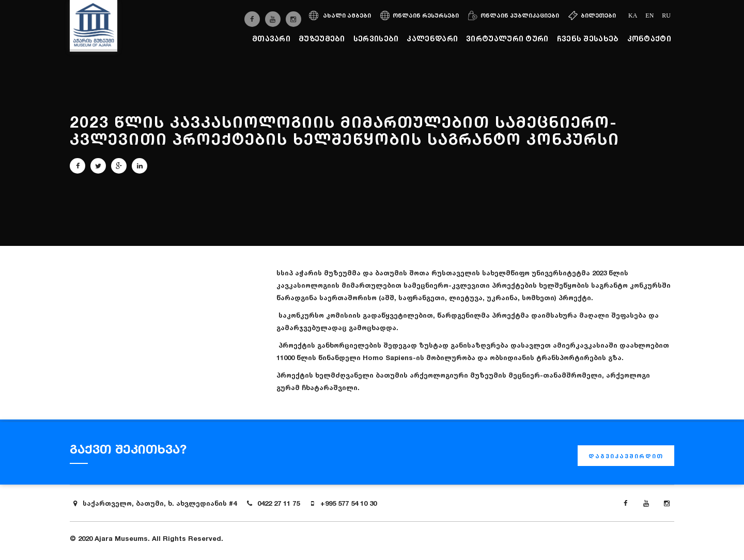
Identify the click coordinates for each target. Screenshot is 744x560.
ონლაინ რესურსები (420, 15)
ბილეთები (592, 15)
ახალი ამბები (340, 15)
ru (666, 15)
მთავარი (271, 38)
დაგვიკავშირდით (626, 456)
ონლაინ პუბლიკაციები (514, 15)
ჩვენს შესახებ (588, 38)
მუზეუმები (322, 38)
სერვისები (376, 38)
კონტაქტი (649, 38)
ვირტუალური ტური (507, 38)
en (649, 15)
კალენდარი (432, 38)
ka (633, 15)
